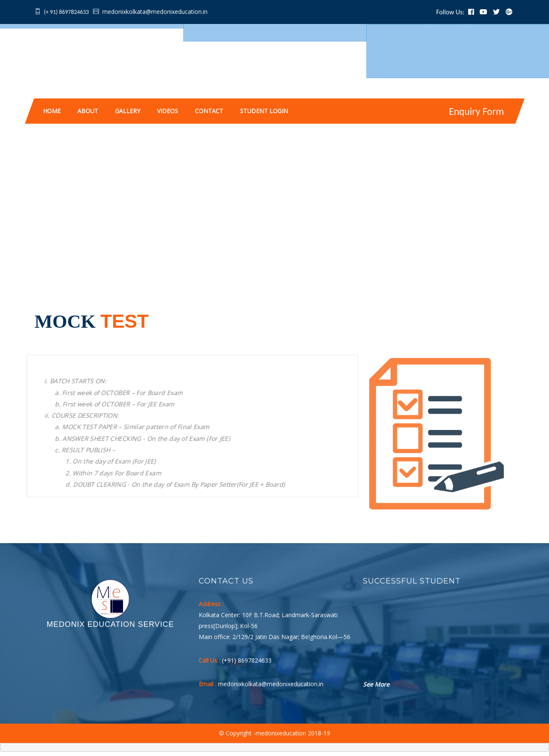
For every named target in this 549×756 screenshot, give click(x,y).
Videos (168, 111)
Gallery (128, 111)
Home (52, 111)
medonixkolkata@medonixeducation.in (155, 12)
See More (376, 684)
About (88, 111)
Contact (209, 111)
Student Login (264, 111)
